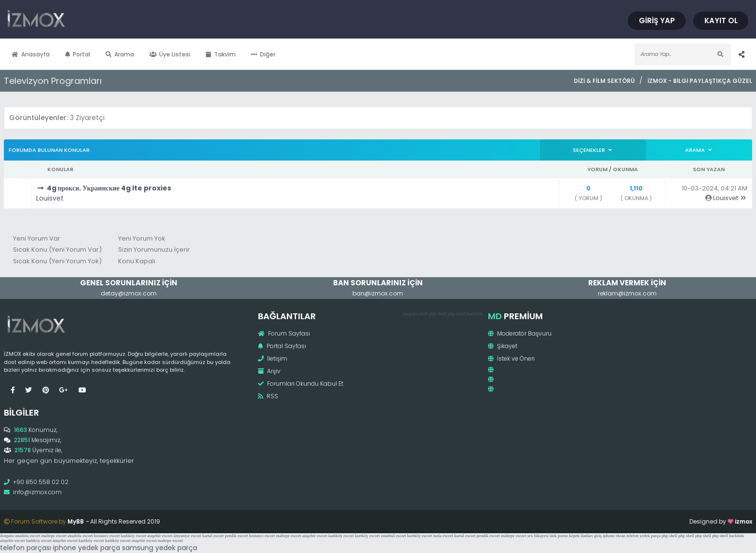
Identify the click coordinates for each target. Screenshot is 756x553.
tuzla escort (443, 536)
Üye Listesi (170, 54)
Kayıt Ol (721, 20)
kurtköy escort (367, 536)
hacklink (474, 314)
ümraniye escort (188, 536)
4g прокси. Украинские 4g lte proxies (109, 188)
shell (423, 314)
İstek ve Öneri (511, 358)
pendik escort (236, 536)
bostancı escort (107, 536)
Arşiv (269, 371)
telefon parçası (26, 548)
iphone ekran (614, 536)
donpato (7, 536)
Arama (120, 54)
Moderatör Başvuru (520, 333)
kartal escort (213, 536)
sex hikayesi (538, 536)
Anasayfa (31, 54)
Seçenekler (593, 150)
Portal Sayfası (282, 346)
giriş (598, 536)
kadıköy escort (134, 536)
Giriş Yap (657, 20)
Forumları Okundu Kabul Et (301, 384)
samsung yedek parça (160, 548)
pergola (410, 314)
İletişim (273, 358)
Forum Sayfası (284, 333)
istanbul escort (393, 536)
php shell (437, 314)
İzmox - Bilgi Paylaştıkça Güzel (700, 81)
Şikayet (503, 346)
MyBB (76, 521)
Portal (78, 54)
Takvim (221, 54)
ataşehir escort (160, 536)
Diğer (263, 54)
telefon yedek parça (643, 536)
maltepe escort (54, 536)
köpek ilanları (581, 536)
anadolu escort (27, 536)
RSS (268, 396)
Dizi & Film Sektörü (604, 81)
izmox (743, 521)
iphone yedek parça (87, 548)
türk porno (559, 536)
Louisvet (50, 198)
